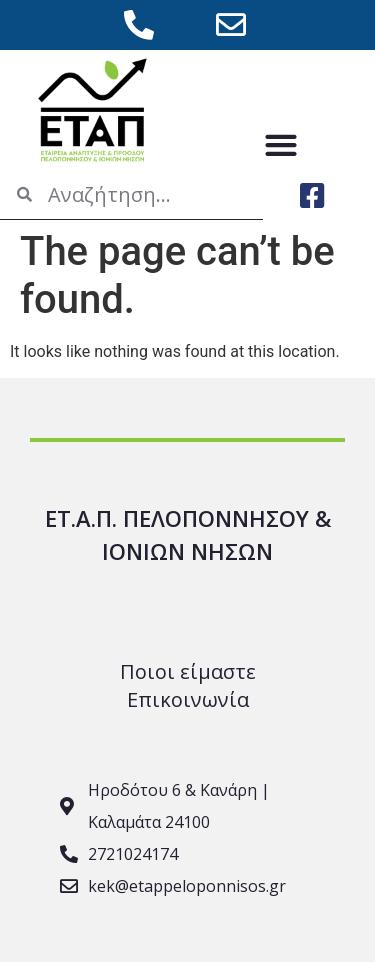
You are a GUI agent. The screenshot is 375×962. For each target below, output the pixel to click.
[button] (281, 144)
